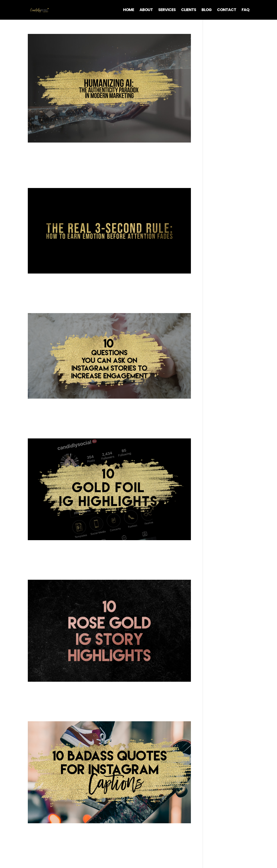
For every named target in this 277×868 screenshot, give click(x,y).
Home (129, 10)
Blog (207, 10)
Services (167, 10)
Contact (227, 10)
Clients (189, 10)
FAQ (245, 10)
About (146, 10)
